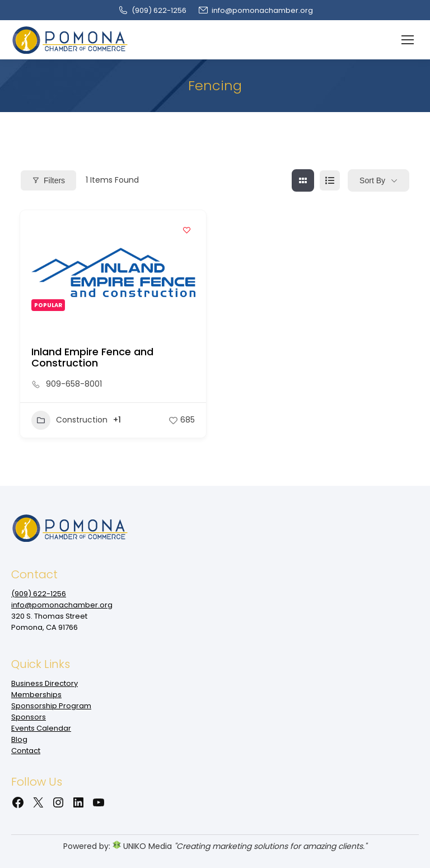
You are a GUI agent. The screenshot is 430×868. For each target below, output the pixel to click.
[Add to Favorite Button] (186, 230)
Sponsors (29, 717)
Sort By (372, 180)
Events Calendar (41, 728)
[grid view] (303, 180)
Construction (69, 420)
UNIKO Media (142, 846)
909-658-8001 (74, 384)
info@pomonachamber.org (255, 10)
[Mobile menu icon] (408, 40)
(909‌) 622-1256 (152, 10)
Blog (19, 739)
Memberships (36, 695)
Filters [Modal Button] (48, 180)
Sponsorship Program (51, 706)
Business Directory (45, 683)
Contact (26, 751)
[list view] (330, 180)
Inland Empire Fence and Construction (92, 357)
